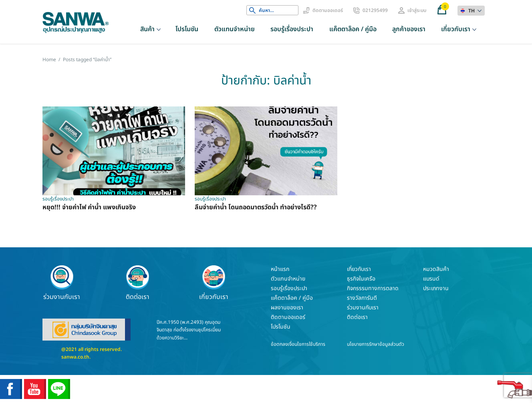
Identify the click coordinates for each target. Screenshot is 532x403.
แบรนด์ (431, 279)
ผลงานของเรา (287, 308)
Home (49, 60)
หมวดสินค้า (436, 269)
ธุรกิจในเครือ (361, 279)
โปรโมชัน (187, 29)
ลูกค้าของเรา (409, 29)
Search (252, 10)
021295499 (375, 10)
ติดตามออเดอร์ (328, 10)
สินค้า (147, 29)
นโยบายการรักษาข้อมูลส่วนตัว (376, 344)
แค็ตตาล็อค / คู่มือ (353, 29)
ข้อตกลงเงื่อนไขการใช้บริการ (298, 344)
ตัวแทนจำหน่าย (235, 29)
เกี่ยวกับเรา (456, 29)
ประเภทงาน (436, 288)
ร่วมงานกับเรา (62, 283)
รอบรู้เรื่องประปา (292, 29)
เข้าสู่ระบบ (417, 10)
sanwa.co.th (75, 357)
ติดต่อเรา (138, 283)
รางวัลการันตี (362, 298)
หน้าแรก (280, 269)
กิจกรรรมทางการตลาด (373, 288)
